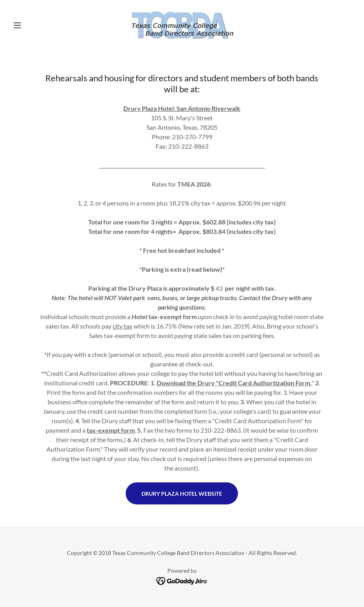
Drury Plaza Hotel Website (182, 494)
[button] (35, 25)
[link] (182, 25)
